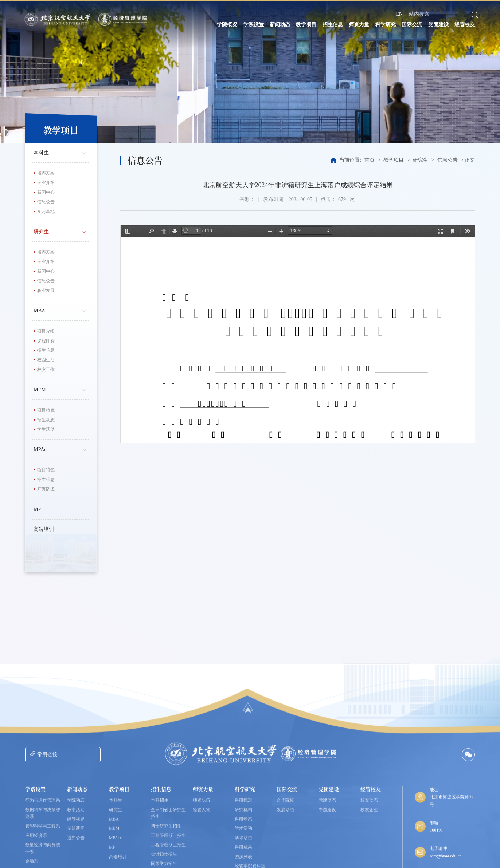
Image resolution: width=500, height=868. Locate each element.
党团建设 (438, 25)
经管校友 (465, 25)
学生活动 (46, 429)
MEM (61, 389)
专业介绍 (46, 182)
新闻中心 (46, 192)
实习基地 (46, 212)
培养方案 (46, 173)
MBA (61, 310)
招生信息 (333, 25)
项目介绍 (46, 331)
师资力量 (359, 25)
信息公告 (46, 202)
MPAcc (61, 449)
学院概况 (227, 25)
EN (399, 14)
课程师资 (46, 341)
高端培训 (44, 529)
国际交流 (412, 25)
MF (37, 510)
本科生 (61, 152)
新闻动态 (280, 25)
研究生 (61, 231)
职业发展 (46, 291)
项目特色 (46, 410)
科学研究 (386, 25)
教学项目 (306, 25)
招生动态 (46, 420)
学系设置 (254, 25)
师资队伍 (46, 489)
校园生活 (46, 360)
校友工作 (46, 370)
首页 (370, 160)
